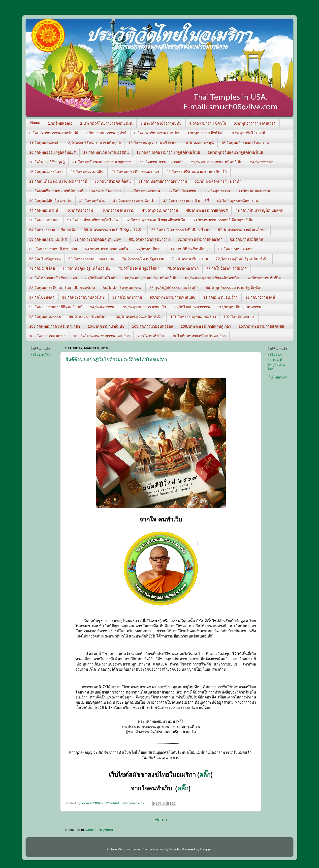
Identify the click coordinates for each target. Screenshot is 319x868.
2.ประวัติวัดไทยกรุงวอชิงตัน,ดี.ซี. (106, 123)
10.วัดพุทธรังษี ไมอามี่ (248, 133)
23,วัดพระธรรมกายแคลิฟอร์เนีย (217, 162)
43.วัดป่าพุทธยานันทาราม (238, 201)
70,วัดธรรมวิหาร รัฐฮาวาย (143, 259)
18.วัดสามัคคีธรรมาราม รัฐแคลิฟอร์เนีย (168, 152)
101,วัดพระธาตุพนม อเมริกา (193, 317)
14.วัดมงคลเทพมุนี (199, 143)
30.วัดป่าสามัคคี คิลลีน (113, 181)
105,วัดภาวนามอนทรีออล (153, 326)
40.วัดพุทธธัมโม (92, 201)
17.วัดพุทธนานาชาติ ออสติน (106, 152)
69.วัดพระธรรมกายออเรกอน (91, 259)
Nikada (175, 849)
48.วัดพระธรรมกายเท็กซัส (207, 210)
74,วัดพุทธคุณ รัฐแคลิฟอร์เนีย (86, 268)
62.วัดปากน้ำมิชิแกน (247, 239)
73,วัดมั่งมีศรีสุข (42, 268)
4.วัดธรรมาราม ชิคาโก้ (208, 123)
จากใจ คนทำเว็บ (151, 336)
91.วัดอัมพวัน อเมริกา (220, 297)
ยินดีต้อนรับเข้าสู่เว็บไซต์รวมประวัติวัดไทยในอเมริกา (116, 359)
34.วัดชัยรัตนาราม (106, 191)
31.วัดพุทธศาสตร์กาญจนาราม (163, 181)
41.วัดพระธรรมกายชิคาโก (134, 201)
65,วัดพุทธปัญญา (150, 249)
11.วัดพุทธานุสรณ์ (44, 143)
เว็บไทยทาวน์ (277, 377)
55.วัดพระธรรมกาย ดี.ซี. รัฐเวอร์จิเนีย (114, 230)
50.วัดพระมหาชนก (44, 220)
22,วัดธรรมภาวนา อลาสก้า (162, 162)
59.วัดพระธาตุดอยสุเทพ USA (98, 239)
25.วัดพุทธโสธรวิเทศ (46, 172)
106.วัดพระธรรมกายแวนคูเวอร (206, 326)
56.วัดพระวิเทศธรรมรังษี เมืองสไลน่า (181, 230)
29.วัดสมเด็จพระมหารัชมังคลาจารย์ (58, 181)
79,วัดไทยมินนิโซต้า (101, 278)
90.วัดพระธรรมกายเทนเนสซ (173, 297)
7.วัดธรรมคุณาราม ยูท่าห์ (106, 133)
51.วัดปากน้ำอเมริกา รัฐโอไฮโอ (93, 220)
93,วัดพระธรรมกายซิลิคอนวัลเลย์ (56, 307)
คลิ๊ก (205, 775)
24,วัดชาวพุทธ (262, 162)
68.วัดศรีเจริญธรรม (45, 259)
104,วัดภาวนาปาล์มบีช (106, 326)
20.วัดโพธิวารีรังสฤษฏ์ (47, 162)
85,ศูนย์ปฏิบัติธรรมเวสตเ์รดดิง (174, 288)
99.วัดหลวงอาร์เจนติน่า (88, 317)
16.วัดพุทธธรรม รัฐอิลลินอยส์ (52, 152)
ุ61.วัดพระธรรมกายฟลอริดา (200, 239)
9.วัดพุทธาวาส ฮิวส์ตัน (205, 133)
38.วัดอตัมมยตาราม (254, 191)
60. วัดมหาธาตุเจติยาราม (149, 239)
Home (35, 123)
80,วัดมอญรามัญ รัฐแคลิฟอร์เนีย (151, 278)
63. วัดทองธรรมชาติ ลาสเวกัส (53, 249)
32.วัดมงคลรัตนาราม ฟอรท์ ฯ (218, 181)
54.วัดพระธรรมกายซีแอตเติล (53, 230)
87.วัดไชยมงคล (42, 297)
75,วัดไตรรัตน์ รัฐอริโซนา (139, 268)
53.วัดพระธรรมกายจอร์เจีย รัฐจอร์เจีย (223, 220)
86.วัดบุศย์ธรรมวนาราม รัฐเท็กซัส (233, 288)
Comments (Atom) (99, 830)
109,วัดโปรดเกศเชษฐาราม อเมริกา (101, 336)
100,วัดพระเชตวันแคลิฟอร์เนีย (138, 317)
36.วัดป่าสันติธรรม (183, 191)
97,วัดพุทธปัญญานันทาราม (241, 307)
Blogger (206, 849)
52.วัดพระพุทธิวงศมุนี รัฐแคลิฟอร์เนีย (155, 220)
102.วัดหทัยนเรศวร (239, 317)
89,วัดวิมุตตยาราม (127, 297)
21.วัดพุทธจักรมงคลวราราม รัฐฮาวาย (102, 162)
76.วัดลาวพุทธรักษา (183, 268)
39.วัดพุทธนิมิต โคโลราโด (50, 201)
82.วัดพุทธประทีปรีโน (264, 278)
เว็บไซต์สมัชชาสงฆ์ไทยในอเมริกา (199, 336)
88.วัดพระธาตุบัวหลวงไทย (83, 297)
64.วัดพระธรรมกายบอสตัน (106, 249)
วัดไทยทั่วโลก (41, 355)
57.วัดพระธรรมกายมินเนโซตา (242, 230)
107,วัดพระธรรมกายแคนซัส (261, 326)
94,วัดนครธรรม (103, 307)
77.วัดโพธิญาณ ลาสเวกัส (226, 268)
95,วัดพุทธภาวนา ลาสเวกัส (144, 307)
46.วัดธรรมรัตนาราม (118, 210)
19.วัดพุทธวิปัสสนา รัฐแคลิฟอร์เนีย (235, 152)
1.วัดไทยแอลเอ (60, 123)
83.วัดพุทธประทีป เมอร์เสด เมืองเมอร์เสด (62, 288)
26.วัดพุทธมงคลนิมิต (87, 172)
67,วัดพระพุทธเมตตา (235, 249)
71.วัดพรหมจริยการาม (190, 259)
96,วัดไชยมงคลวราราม (192, 307)
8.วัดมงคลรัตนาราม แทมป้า (157, 133)
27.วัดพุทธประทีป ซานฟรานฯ (135, 172)
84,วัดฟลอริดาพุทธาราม (122, 288)
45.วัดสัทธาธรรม (79, 210)
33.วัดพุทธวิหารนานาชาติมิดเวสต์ (56, 191)
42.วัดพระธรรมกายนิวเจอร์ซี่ (186, 201)
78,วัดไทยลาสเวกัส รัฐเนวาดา (53, 278)
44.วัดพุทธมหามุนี (44, 210)
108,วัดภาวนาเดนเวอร (47, 336)
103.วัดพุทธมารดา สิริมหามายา (55, 326)
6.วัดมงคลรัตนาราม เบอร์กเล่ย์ (54, 133)
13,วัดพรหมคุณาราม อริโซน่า (152, 143)
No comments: (135, 803)
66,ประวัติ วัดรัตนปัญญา (191, 249)
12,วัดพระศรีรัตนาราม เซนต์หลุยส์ (93, 143)
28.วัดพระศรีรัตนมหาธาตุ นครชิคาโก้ (197, 172)
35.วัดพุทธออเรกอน (144, 191)
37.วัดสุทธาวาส (218, 191)
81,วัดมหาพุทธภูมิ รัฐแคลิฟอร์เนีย (212, 278)
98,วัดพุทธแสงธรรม (45, 317)
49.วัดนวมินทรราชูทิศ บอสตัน (259, 210)
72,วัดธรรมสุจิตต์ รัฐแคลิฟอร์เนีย (242, 259)
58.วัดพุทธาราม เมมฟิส (48, 239)
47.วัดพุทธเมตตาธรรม (160, 210)
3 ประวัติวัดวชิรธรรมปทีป (161, 123)
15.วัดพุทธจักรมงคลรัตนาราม (245, 143)
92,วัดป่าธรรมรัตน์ (260, 297)
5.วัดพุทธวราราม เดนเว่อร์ (255, 123)
